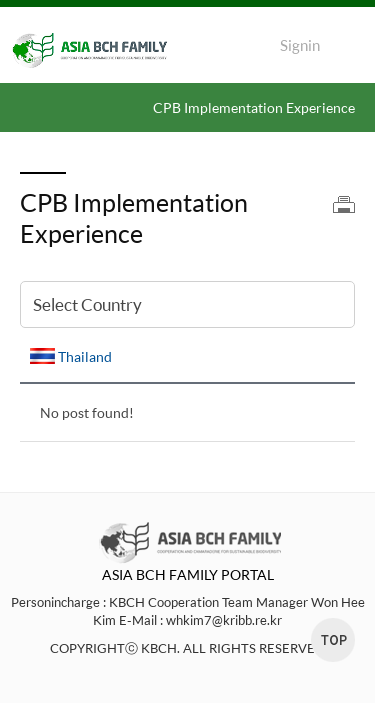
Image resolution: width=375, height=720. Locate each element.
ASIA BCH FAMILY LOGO (100, 51)
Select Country (87, 304)
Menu (349, 49)
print (344, 204)
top (333, 640)
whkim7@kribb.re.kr (224, 620)
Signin (300, 45)
